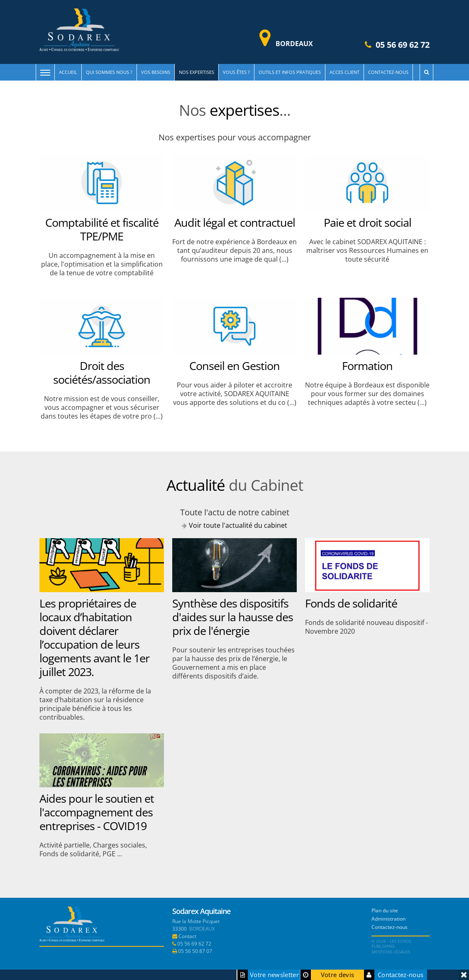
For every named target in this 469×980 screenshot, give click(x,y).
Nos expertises (197, 72)
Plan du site (385, 910)
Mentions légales (391, 952)
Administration (388, 919)
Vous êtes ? (236, 72)
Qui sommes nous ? (109, 72)
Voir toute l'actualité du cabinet (238, 525)
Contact (187, 936)
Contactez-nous (388, 72)
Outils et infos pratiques (290, 72)
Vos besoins (156, 72)
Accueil (68, 72)
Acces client (344, 72)
